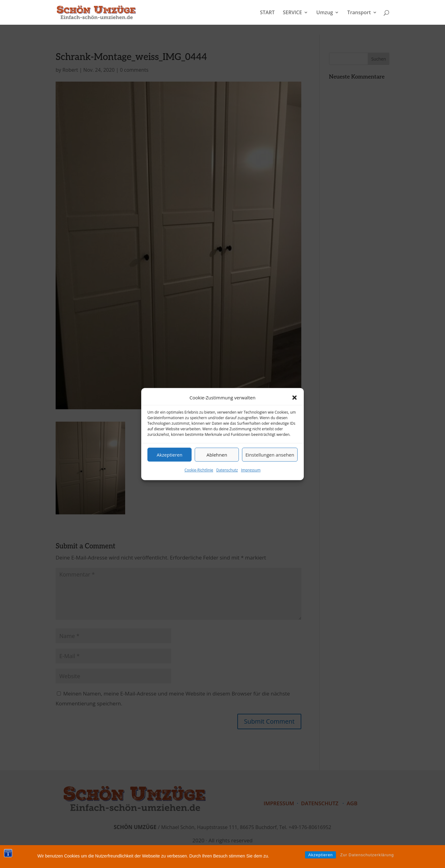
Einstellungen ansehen (270, 455)
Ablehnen (217, 455)
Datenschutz (227, 470)
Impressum (251, 470)
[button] (295, 398)
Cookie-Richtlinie (199, 470)
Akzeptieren (170, 455)
